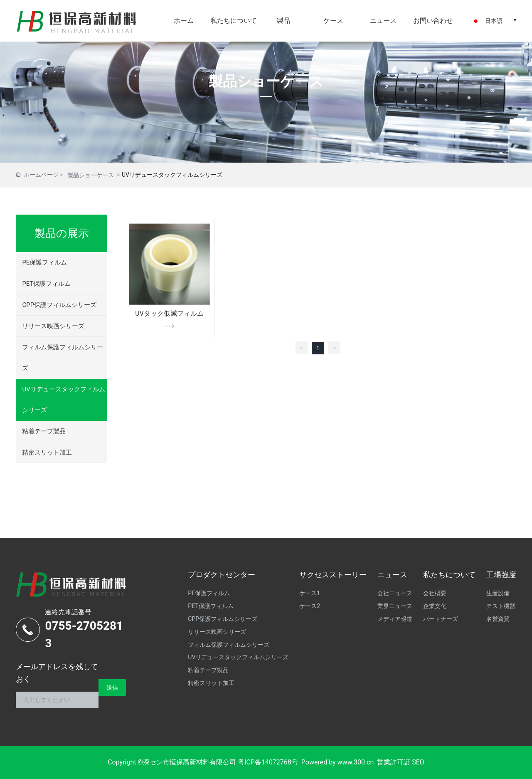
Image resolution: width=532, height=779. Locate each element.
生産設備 (498, 593)
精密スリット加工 (47, 453)
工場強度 (501, 575)
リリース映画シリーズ (53, 326)
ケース (333, 21)
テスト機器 (501, 606)
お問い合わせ (433, 21)
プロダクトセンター (222, 575)
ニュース (383, 21)
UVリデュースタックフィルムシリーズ (63, 400)
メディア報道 (395, 619)
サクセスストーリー (333, 575)
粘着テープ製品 (44, 431)
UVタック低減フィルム (169, 313)
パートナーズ (441, 619)
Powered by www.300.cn (338, 762)
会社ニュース (395, 593)
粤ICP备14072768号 (268, 762)
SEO (418, 762)
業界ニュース (395, 606)
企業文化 (435, 606)
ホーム (184, 21)
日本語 (494, 21)
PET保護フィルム (46, 284)
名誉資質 (498, 619)
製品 (283, 21)
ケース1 (310, 593)
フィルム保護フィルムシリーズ (63, 358)
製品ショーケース (266, 81)
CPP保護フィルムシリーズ (59, 305)
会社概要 (435, 593)
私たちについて (234, 21)
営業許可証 (394, 762)
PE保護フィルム (44, 262)
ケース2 (310, 606)
